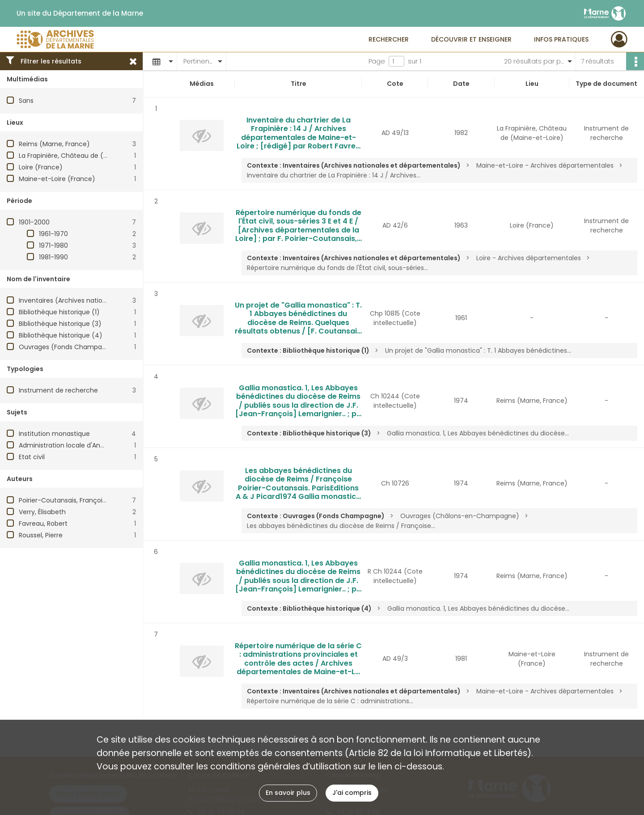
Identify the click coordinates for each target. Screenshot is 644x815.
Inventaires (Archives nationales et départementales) (103, 300)
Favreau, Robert (43, 524)
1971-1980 (53, 245)
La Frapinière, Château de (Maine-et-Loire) (86, 156)
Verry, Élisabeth (42, 512)
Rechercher (389, 39)
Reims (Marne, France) (54, 144)
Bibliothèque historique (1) (59, 312)
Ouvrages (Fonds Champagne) (68, 347)
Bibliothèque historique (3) (60, 324)
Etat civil (32, 457)
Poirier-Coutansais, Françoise (64, 500)
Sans (26, 101)
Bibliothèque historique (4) (61, 335)
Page (377, 61)
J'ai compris (352, 793)
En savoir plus (288, 793)
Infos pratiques (561, 39)
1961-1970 (53, 234)
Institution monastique (54, 434)
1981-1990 (53, 257)
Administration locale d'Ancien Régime (79, 445)
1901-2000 (34, 222)
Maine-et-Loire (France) (57, 179)
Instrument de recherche (58, 390)
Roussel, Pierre (41, 535)
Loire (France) (41, 167)
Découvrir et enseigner (471, 39)
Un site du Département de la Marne (80, 13)
